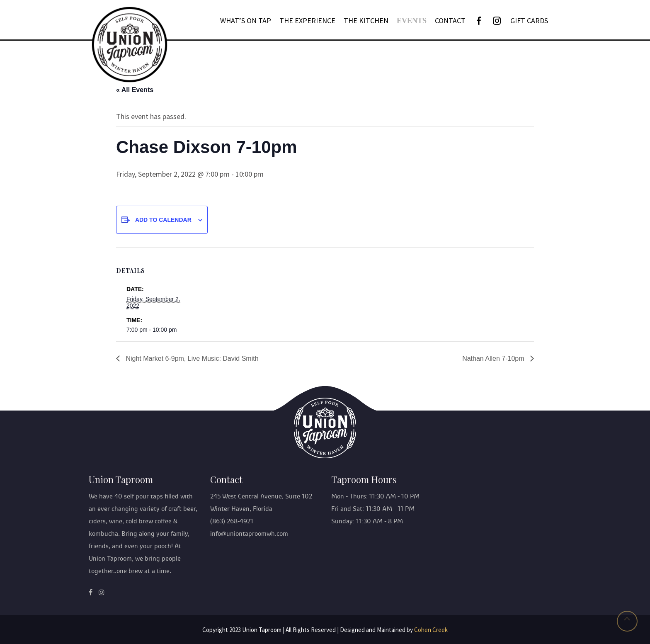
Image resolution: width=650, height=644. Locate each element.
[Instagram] (497, 21)
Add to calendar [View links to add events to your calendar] (163, 220)
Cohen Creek (431, 630)
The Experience (307, 21)
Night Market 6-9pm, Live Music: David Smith (191, 358)
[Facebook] (479, 21)
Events (412, 21)
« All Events (135, 90)
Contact (450, 21)
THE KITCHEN (366, 21)
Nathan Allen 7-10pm (494, 358)
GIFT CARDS (529, 21)
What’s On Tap (246, 21)
